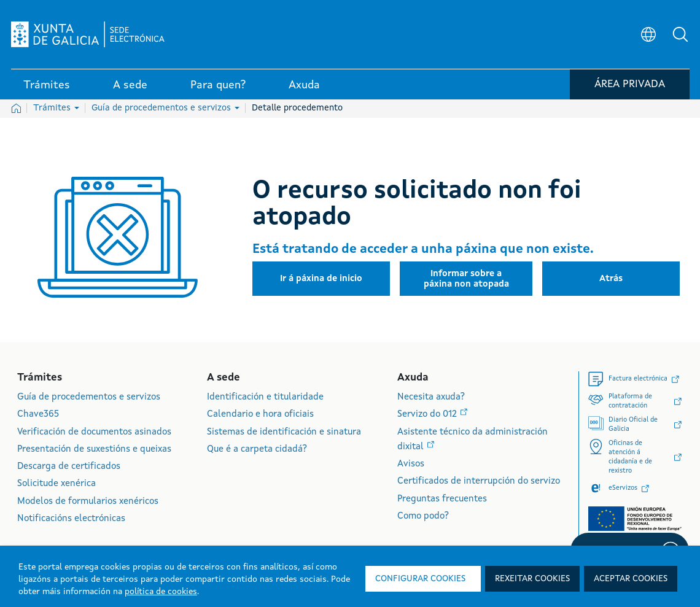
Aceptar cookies (631, 579)
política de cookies (161, 592)
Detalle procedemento (297, 108)
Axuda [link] (304, 85)
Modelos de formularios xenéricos (88, 502)
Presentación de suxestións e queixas (94, 450)
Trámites (56, 108)
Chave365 (38, 415)
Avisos (411, 464)
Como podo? (423, 516)
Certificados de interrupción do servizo (479, 481)
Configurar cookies (420, 579)
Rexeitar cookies (532, 579)
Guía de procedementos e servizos (165, 108)
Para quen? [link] (218, 85)
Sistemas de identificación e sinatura (284, 432)
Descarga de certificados (69, 467)
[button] (680, 34)
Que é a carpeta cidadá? (257, 450)
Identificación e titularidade (265, 397)
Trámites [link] (47, 85)
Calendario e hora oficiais (260, 415)
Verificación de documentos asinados (94, 432)
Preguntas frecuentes (442, 499)
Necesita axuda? (431, 397)
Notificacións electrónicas (71, 519)
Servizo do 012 (428, 415)
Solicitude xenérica (56, 484)
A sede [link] (130, 85)
